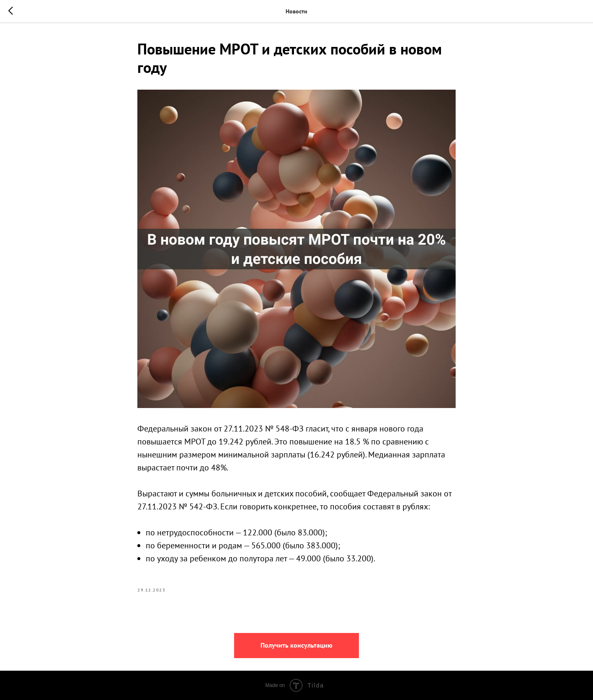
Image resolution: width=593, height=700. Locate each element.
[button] (296, 646)
